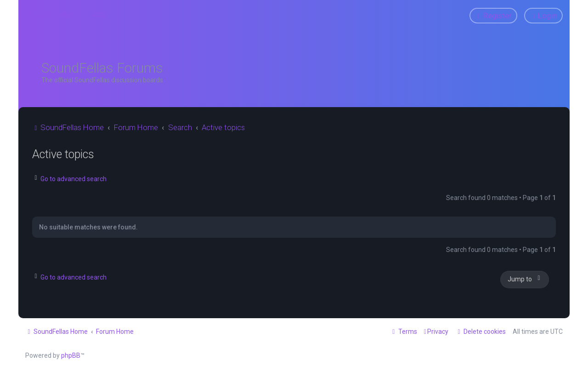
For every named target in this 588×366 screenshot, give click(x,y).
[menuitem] (95, 15)
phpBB (71, 355)
